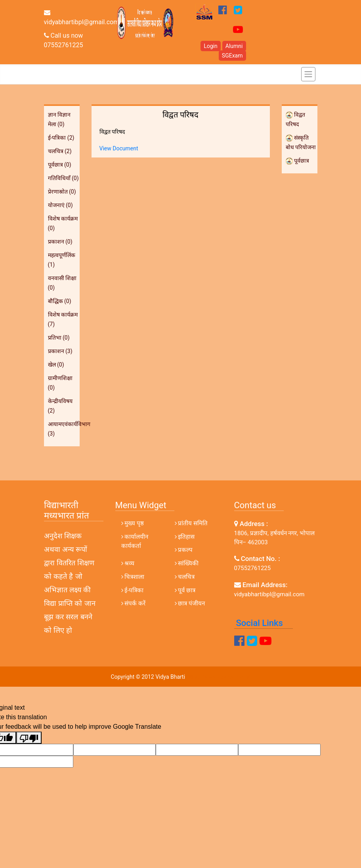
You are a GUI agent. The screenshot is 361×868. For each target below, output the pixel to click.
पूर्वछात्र (297, 161)
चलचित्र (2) (60, 151)
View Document (119, 148)
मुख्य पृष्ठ (133, 523)
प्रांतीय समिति (191, 523)
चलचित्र (185, 577)
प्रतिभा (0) (59, 338)
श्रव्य (128, 563)
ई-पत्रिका (133, 590)
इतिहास (185, 537)
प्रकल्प (184, 550)
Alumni (234, 46)
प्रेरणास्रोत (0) (62, 192)
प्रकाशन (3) (60, 351)
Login (211, 46)
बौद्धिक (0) (60, 301)
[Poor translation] (29, 738)
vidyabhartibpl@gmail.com (82, 17)
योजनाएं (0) (60, 205)
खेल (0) (56, 365)
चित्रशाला (133, 577)
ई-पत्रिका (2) (61, 138)
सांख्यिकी (187, 563)
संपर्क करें (133, 603)
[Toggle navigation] (308, 74)
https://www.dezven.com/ (219, 677)
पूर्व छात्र (185, 590)
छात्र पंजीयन (190, 603)
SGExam (232, 56)
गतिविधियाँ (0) (63, 178)
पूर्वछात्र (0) (60, 165)
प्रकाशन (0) (60, 242)
